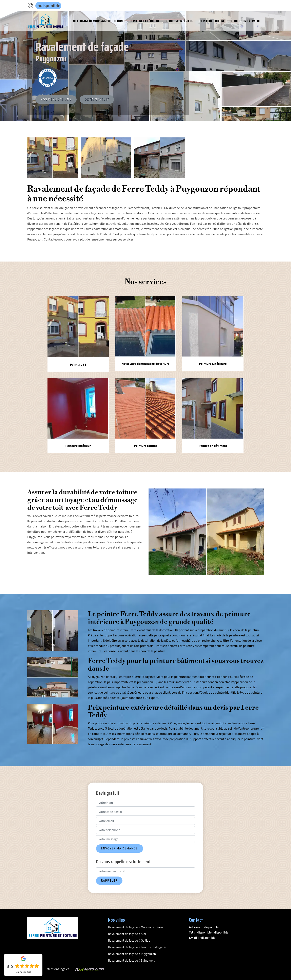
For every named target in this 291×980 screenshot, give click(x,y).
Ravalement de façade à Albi (127, 934)
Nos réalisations (56, 100)
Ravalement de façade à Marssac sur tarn (135, 927)
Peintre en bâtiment (246, 21)
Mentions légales (58, 969)
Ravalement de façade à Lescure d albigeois (137, 947)
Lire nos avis (23, 972)
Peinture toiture (212, 21)
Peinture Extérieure (145, 21)
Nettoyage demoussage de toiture (98, 21)
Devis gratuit (97, 100)
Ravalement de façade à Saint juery (132, 961)
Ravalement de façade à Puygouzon (132, 954)
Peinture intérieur (180, 21)
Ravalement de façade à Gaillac (129, 941)
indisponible (48, 6)
